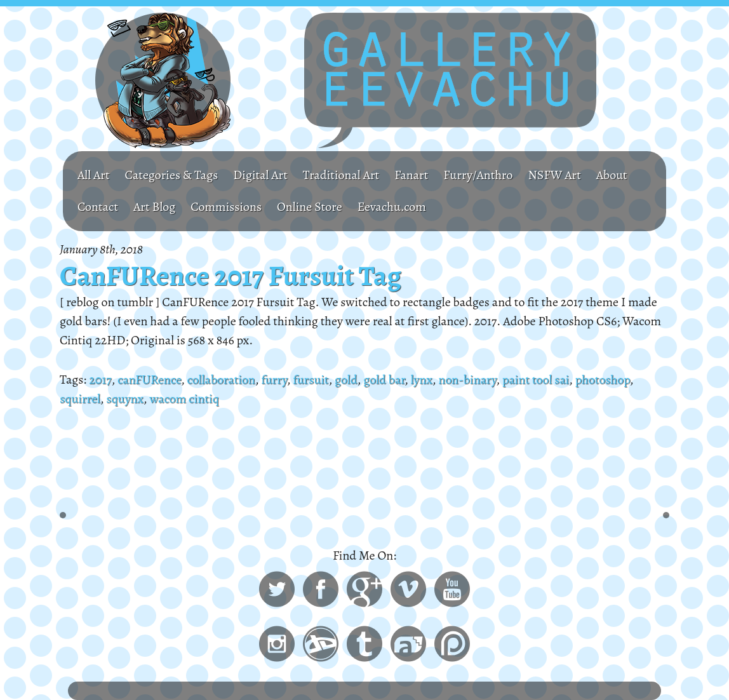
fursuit (311, 380)
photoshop (603, 380)
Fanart (411, 175)
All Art (94, 175)
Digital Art (260, 175)
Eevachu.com (392, 207)
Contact (98, 207)
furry (274, 380)
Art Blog (154, 207)
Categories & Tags (172, 175)
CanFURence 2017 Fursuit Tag (231, 276)
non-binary (467, 380)
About (612, 175)
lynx (421, 380)
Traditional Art (341, 175)
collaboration (221, 380)
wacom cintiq (184, 399)
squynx (125, 399)
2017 (100, 380)
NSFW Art (554, 175)
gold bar (384, 380)
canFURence (149, 380)
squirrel (80, 399)
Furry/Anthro (478, 175)
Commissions (226, 207)
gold (346, 380)
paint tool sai (536, 380)
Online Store (310, 207)
